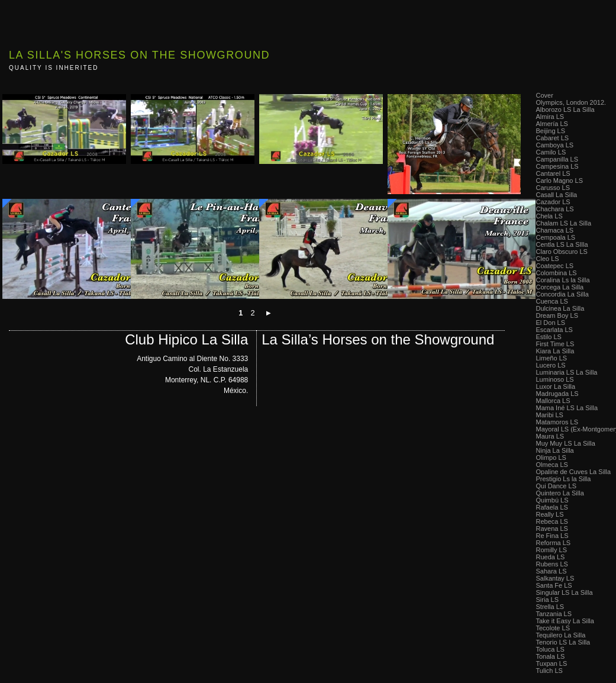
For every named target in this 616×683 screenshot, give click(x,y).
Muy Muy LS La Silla (566, 443)
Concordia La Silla (562, 294)
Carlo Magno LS (560, 181)
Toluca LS (550, 649)
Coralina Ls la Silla (563, 280)
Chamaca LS (555, 230)
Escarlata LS (554, 330)
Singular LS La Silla (565, 592)
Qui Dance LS (556, 486)
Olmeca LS (552, 465)
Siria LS (548, 600)
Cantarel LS (553, 173)
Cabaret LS (553, 138)
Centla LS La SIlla (562, 244)
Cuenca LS (552, 301)
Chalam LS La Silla (564, 223)
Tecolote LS (553, 628)
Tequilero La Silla (561, 635)
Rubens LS (552, 564)
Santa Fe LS (554, 585)
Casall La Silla (557, 195)
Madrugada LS (557, 394)
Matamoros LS (557, 422)
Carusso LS (553, 188)
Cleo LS (548, 259)
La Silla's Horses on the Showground (139, 55)
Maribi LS (550, 415)
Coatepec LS (555, 266)
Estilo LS (549, 337)
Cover (545, 95)
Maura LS (550, 436)
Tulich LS (549, 671)
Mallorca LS (553, 401)
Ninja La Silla (555, 450)
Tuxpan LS (552, 663)
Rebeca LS (552, 521)
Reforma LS (554, 543)
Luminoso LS (555, 379)
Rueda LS (551, 557)
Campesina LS (557, 166)
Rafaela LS (552, 507)
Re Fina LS (552, 536)
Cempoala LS (556, 237)
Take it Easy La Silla (565, 621)
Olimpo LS (551, 458)
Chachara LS (555, 209)
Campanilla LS (557, 159)
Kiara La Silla (555, 351)
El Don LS (551, 323)
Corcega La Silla (560, 287)
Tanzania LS (554, 614)
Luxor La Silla (556, 386)
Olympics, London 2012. (571, 102)
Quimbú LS (552, 500)
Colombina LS (557, 273)
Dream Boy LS (557, 315)
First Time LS (555, 344)
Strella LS (550, 607)
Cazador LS (553, 202)
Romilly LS (552, 550)
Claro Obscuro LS (562, 252)
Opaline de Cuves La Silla (574, 472)
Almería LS (552, 124)
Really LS (550, 514)
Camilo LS (551, 152)
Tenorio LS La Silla (563, 642)
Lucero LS (551, 365)
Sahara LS (552, 571)
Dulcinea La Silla (560, 308)
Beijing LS (551, 131)
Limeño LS (552, 358)
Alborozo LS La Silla (565, 109)
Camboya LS (555, 145)
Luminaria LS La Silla (567, 372)
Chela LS (549, 216)
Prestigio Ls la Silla (564, 479)
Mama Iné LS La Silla (567, 408)
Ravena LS (552, 529)
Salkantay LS (555, 578)
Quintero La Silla (560, 493)
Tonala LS (551, 656)
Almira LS (550, 117)
